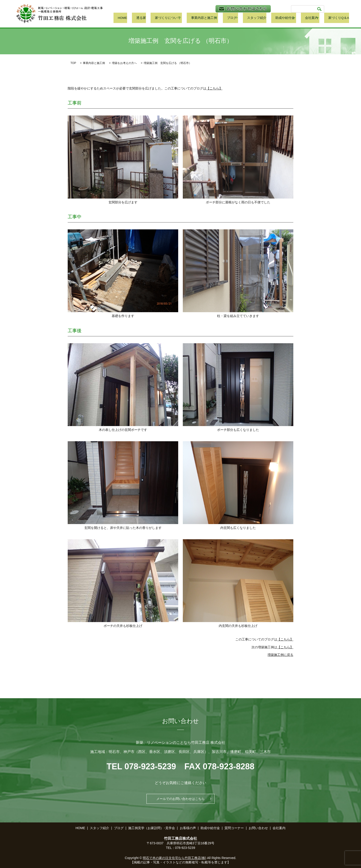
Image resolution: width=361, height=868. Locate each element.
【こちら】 (214, 88)
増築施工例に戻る (280, 655)
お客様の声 (188, 828)
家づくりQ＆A (339, 18)
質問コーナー (234, 828)
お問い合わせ (258, 828)
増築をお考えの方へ (124, 63)
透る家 (167, 18)
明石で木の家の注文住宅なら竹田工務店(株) (174, 858)
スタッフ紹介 (269, 18)
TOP (73, 63)
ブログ (246, 18)
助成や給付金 (291, 18)
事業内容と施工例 (221, 18)
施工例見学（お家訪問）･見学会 (152, 828)
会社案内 (315, 18)
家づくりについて (189, 18)
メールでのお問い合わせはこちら (180, 799)
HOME (154, 18)
